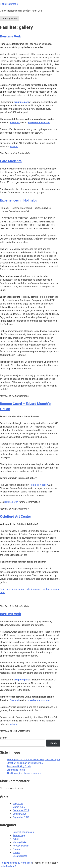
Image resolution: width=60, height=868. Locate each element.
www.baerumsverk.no (39, 123)
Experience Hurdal (16, 770)
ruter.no (14, 146)
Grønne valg (19, 835)
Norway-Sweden (21, 846)
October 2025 (19, 814)
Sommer (17, 849)
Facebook (15, 123)
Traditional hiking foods (19, 766)
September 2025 (21, 817)
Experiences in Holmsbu (19, 200)
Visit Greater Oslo (9, 4)
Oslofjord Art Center (16, 517)
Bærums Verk (11, 36)
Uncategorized (20, 856)
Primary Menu (10, 19)
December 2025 (21, 810)
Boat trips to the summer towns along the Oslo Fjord (33, 760)
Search (4, 738)
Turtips (16, 853)
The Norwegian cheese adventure (24, 773)
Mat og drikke (20, 842)
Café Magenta (11, 161)
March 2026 (19, 807)
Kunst (16, 839)
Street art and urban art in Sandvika (25, 763)
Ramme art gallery (39, 485)
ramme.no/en (11, 502)
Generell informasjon (23, 832)
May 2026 (18, 804)
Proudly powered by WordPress (16, 863)
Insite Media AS (8, 866)
